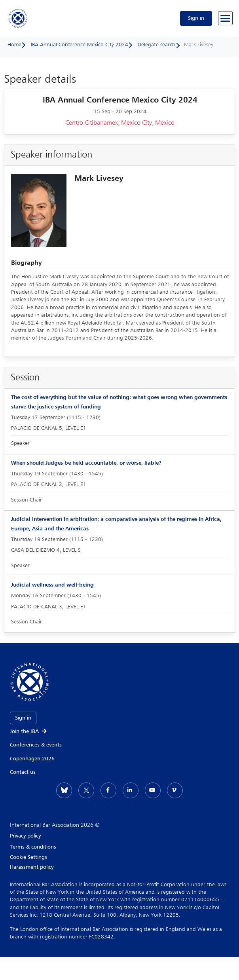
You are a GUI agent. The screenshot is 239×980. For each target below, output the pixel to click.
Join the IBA (29, 731)
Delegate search (156, 45)
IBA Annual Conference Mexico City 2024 (80, 45)
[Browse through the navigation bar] (225, 18)
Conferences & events (36, 745)
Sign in (196, 18)
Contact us (23, 772)
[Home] (18, 18)
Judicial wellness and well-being (52, 585)
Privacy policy (25, 836)
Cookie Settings (28, 857)
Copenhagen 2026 (32, 759)
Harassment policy (32, 867)
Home (14, 45)
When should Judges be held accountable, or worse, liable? (86, 463)
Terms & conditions (33, 847)
